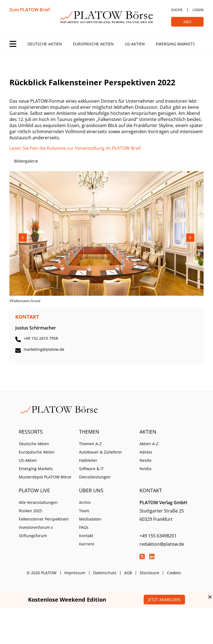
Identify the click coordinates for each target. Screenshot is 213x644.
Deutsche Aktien (45, 44)
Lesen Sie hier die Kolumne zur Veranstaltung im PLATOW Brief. (76, 148)
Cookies (174, 573)
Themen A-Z (90, 444)
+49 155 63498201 (158, 536)
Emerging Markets (175, 44)
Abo (187, 22)
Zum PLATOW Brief (30, 10)
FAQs (84, 527)
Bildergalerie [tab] (26, 161)
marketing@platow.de (44, 349)
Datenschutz (105, 573)
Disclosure (149, 573)
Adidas (146, 452)
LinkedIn (152, 557)
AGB (128, 573)
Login (198, 10)
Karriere (87, 544)
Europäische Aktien (93, 44)
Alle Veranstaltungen (38, 502)
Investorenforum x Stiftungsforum (36, 531)
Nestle (145, 460)
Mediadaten (90, 519)
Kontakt (86, 536)
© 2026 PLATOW (42, 573)
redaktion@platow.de (162, 544)
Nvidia (145, 469)
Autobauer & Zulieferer (101, 452)
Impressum (75, 573)
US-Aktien (135, 44)
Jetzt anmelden (164, 600)
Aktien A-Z (149, 444)
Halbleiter (88, 460)
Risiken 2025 (31, 511)
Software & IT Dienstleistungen (95, 473)
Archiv (85, 502)
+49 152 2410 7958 (41, 338)
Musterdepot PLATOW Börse (45, 477)
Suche (177, 10)
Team (84, 511)
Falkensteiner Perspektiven (44, 519)
